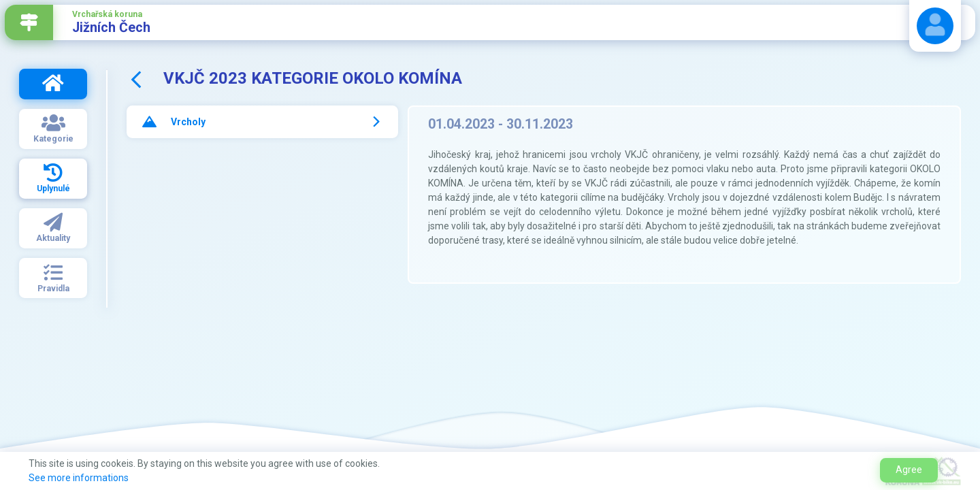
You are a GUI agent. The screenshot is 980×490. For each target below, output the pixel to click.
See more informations (79, 478)
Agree (909, 470)
